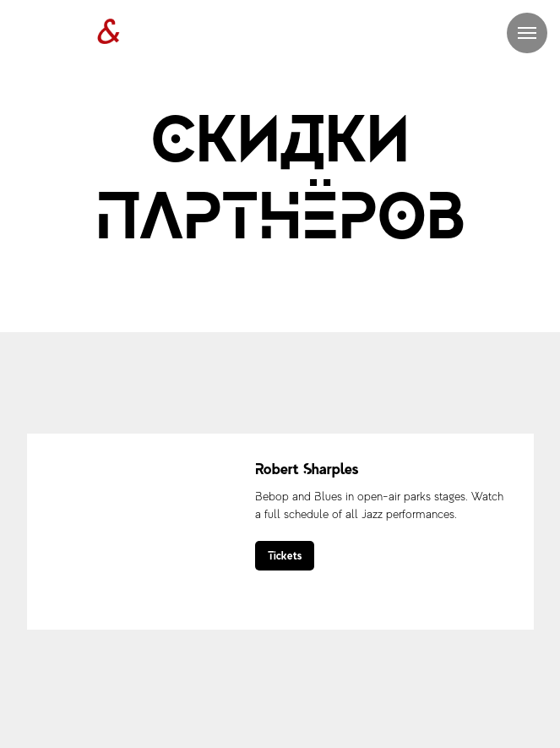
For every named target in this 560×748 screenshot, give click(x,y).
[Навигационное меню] (527, 33)
